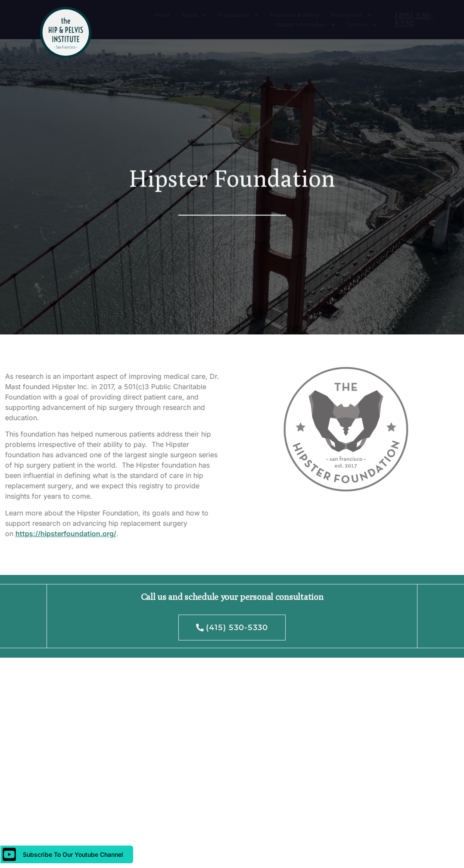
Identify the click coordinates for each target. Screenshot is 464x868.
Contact (362, 25)
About (194, 15)
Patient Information (306, 25)
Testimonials (351, 15)
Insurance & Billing (294, 15)
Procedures (238, 15)
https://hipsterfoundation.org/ (51, 534)
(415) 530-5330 (414, 20)
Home (163, 15)
